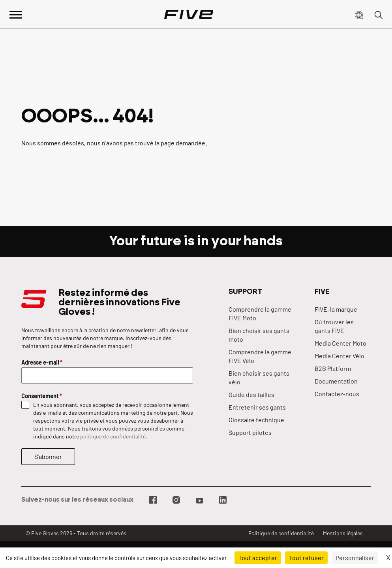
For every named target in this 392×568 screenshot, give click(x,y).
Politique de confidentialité (281, 533)
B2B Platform (333, 368)
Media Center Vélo (339, 356)
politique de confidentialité (113, 436)
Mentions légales (343, 533)
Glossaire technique (256, 420)
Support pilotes (250, 432)
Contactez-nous (337, 394)
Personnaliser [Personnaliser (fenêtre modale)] (355, 558)
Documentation (336, 381)
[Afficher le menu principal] (16, 14)
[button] (359, 14)
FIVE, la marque (336, 309)
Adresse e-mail (42, 362)
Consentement (42, 396)
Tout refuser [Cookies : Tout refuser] (306, 558)
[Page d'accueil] (189, 14)
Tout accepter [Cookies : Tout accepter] (258, 558)
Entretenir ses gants (257, 407)
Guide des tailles (251, 394)
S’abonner (48, 456)
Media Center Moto (340, 343)
